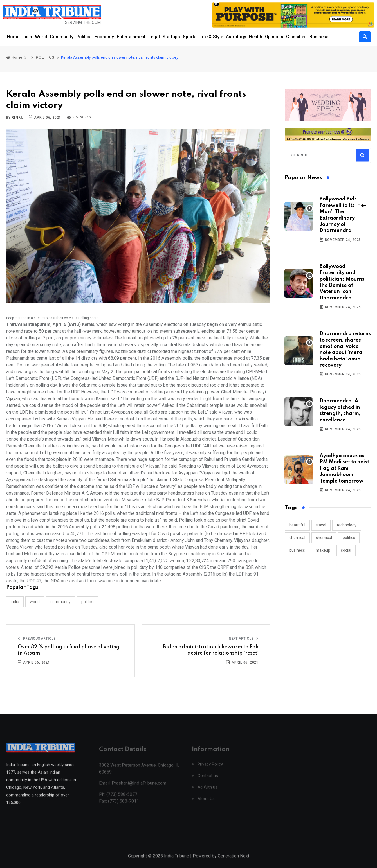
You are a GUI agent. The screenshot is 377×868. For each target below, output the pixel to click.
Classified (296, 37)
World (41, 37)
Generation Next (234, 862)
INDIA (15, 602)
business (297, 550)
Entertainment (131, 37)
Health (256, 37)
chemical (297, 538)
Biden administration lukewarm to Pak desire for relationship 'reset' (211, 650)
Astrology (236, 37)
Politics (84, 37)
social (346, 550)
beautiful (297, 525)
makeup (323, 550)
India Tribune (177, 862)
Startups (171, 37)
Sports (190, 37)
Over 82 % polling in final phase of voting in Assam (69, 650)
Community (62, 37)
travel (321, 525)
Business (319, 37)
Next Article (244, 639)
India (27, 37)
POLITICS (45, 57)
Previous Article (37, 639)
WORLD (35, 602)
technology (347, 525)
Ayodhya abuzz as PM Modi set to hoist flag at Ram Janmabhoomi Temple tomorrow (344, 468)
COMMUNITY (60, 602)
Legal (154, 37)
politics (349, 538)
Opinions (274, 37)
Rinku (17, 118)
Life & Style (211, 37)
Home (13, 37)
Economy (104, 37)
